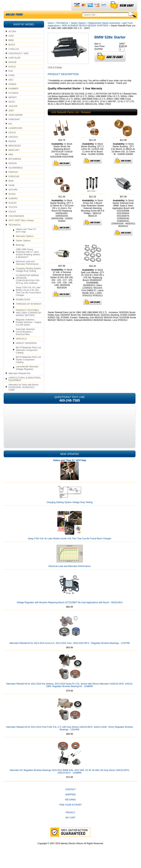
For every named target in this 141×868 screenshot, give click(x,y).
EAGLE (12, 75)
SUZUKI (12, 212)
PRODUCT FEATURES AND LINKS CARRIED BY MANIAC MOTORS (29, 321)
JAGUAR (13, 115)
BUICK (12, 53)
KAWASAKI (14, 128)
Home (51, 32)
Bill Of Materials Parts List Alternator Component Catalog (28, 359)
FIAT (11, 80)
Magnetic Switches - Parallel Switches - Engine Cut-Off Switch (29, 331)
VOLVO (12, 220)
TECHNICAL (15, 233)
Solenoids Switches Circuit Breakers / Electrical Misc (25, 340)
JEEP (11, 119)
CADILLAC (14, 58)
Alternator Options (25, 245)
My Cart (70, 826)
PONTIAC (13, 181)
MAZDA (12, 150)
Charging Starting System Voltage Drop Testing (28, 278)
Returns (70, 808)
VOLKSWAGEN (16, 225)
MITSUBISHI (15, 168)
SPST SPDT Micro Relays (21, 229)
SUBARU (13, 207)
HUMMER (13, 97)
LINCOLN (13, 146)
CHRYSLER (14, 66)
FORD (12, 84)
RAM (11, 190)
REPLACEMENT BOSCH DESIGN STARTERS (85, 34)
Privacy (70, 821)
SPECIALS (21, 347)
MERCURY (14, 159)
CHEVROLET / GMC (19, 62)
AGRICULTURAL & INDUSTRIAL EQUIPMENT (25, 388)
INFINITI (13, 106)
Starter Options (23, 249)
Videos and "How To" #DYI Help (26, 239)
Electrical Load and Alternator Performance (27, 271)
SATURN (13, 198)
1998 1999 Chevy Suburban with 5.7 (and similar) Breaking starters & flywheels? (28, 262)
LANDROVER (15, 137)
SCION (12, 203)
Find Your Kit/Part (70, 813)
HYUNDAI (13, 102)
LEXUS (12, 141)
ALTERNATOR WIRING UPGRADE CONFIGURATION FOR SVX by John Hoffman (28, 288)
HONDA (12, 93)
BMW (11, 49)
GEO (11, 88)
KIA (10, 132)
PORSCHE (14, 185)
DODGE (12, 71)
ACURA (12, 40)
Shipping (70, 803)
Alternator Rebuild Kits (19, 382)
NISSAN (13, 172)
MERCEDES (15, 154)
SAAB (11, 194)
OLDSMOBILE (16, 176)
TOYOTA (13, 216)
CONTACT (70, 798)
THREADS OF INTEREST (29, 313)
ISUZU (12, 110)
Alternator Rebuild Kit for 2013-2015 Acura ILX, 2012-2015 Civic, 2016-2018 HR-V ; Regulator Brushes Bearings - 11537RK (70, 652)
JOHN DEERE (16, 124)
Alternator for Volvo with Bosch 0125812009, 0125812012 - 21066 (23, 396)
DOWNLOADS (23, 308)
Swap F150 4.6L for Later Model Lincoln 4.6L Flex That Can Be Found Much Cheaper (28, 300)
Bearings (20, 254)
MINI (11, 163)
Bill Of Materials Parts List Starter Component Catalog (28, 368)
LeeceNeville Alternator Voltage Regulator (27, 376)
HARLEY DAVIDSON (26, 352)
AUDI (11, 44)
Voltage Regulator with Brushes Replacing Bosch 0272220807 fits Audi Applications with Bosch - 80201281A (69, 611)
